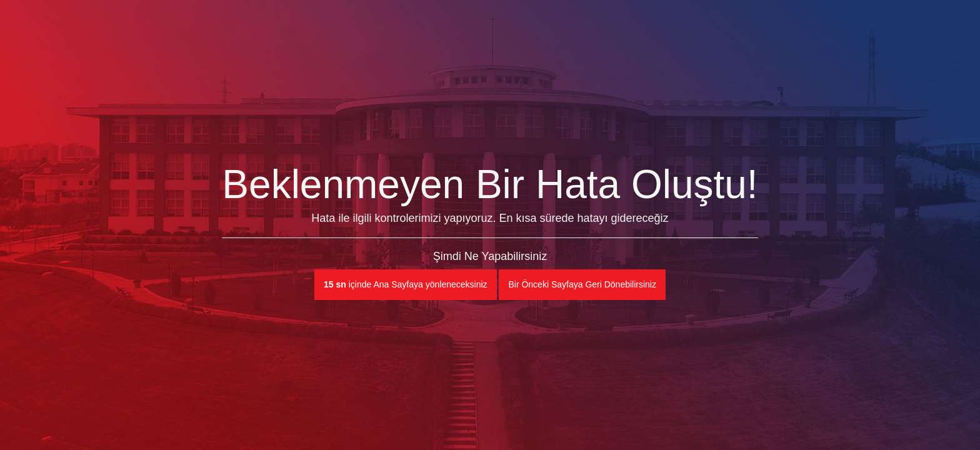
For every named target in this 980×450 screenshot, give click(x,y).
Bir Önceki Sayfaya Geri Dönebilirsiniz (582, 284)
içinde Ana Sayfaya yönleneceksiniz (406, 284)
